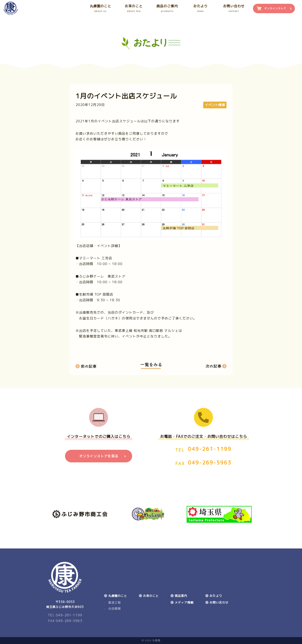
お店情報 (115, 608)
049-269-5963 (210, 463)
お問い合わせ (234, 9)
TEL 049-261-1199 (65, 615)
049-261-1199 (210, 449)
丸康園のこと (100, 9)
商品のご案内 (167, 9)
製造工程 (115, 602)
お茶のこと (134, 9)
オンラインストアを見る (99, 456)
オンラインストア (275, 8)
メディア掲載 (184, 602)
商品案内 (181, 596)
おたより (200, 9)
